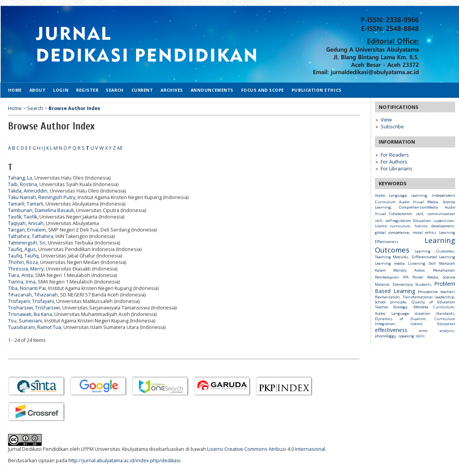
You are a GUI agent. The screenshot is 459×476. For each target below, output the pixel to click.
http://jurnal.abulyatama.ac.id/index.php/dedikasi (124, 461)
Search (115, 90)
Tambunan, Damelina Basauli (41, 210)
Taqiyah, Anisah (26, 223)
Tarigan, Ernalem (27, 230)
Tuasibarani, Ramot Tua (35, 327)
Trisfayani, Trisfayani (31, 301)
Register (87, 90)
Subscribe (392, 126)
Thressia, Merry (26, 269)
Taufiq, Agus (22, 249)
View (386, 120)
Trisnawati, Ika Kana (30, 314)
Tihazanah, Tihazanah (33, 295)
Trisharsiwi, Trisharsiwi (34, 308)
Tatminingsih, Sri (27, 243)
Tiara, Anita (20, 275)
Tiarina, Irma (22, 282)
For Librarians (397, 168)
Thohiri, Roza (23, 262)
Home (15, 90)
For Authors (394, 162)
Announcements (212, 90)
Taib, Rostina (23, 184)
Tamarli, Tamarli (26, 204)
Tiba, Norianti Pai (27, 288)
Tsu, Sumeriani (25, 321)
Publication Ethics (317, 90)
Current (142, 90)
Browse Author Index (74, 108)
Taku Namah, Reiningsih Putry (42, 197)
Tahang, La (20, 178)
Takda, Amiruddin (28, 191)
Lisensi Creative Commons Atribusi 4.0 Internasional (266, 449)
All (120, 148)
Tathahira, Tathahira (31, 236)
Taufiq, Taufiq (23, 256)
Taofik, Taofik (23, 217)
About (38, 90)
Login (61, 90)
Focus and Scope (263, 90)
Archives (172, 90)
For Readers (395, 155)
